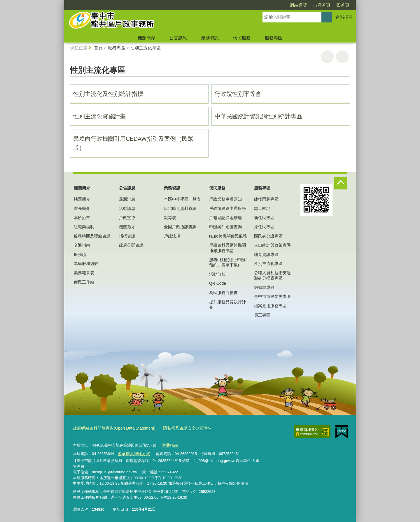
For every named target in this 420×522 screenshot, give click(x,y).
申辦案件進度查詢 (225, 227)
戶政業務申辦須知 (225, 199)
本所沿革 (82, 218)
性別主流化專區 (145, 48)
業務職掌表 (84, 273)
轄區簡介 (82, 199)
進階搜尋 (344, 17)
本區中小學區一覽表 (182, 199)
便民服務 (242, 38)
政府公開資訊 (131, 245)
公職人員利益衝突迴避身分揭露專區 (272, 275)
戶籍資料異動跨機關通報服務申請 (228, 248)
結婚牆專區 (264, 287)
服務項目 (82, 254)
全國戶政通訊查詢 (180, 227)
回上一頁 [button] (342, 57)
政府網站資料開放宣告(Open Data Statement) (111, 428)
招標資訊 (127, 236)
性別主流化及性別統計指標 (108, 94)
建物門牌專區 (266, 199)
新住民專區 (264, 218)
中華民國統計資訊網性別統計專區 (258, 116)
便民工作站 (84, 282)
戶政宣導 (127, 218)
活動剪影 (217, 274)
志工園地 (262, 208)
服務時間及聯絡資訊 (92, 236)
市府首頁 (288, 5)
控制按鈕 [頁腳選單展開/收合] (341, 183)
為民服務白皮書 (223, 293)
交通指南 (82, 245)
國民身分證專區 (268, 236)
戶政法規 (172, 236)
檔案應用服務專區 (270, 306)
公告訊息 (178, 38)
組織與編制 (84, 227)
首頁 (98, 48)
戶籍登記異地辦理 (225, 218)
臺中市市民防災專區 (272, 296)
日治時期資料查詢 (180, 208)
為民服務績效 (86, 263)
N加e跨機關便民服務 (228, 236)
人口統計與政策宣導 (272, 245)
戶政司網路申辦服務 (228, 208)
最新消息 (127, 199)
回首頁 (309, 5)
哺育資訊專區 (266, 254)
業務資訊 (210, 38)
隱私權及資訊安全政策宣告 (180, 428)
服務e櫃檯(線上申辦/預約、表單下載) (228, 262)
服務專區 (274, 38)
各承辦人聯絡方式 (132, 452)
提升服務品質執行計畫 (228, 305)
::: (62, 2)
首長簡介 (82, 208)
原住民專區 (264, 227)
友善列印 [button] (327, 57)
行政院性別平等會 (238, 94)
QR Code (218, 283)
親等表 (170, 218)
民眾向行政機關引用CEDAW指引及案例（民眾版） (133, 143)
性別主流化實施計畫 (99, 116)
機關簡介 (146, 38)
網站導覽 (265, 5)
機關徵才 (127, 227)
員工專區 (262, 315)
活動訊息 (127, 208)
